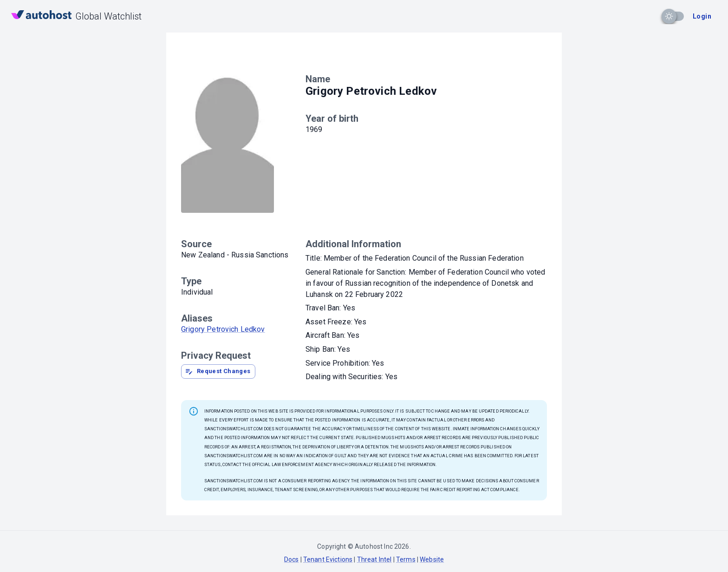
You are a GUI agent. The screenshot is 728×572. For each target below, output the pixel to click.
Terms (406, 559)
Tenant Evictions (328, 559)
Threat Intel (374, 559)
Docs (292, 559)
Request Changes (218, 371)
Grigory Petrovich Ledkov (223, 329)
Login (702, 16)
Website (432, 559)
